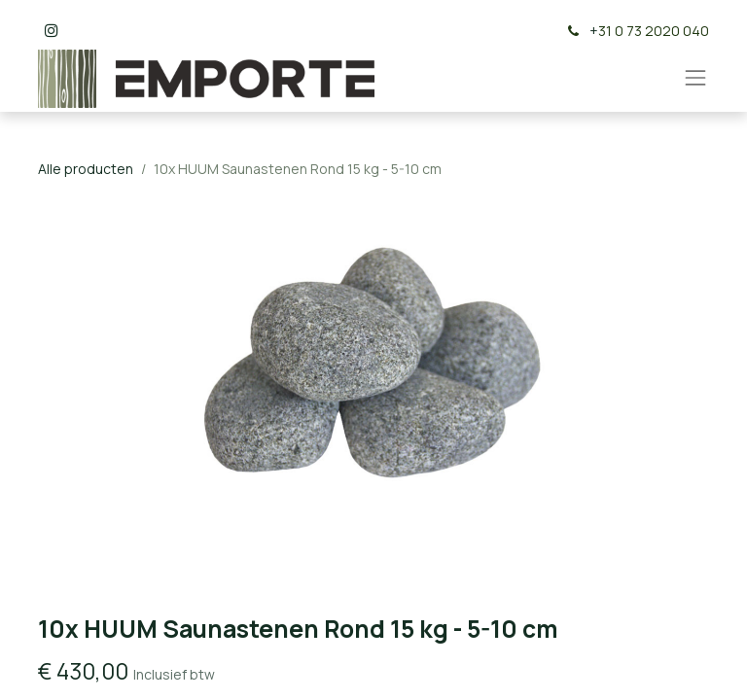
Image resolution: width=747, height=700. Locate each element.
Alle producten (86, 169)
